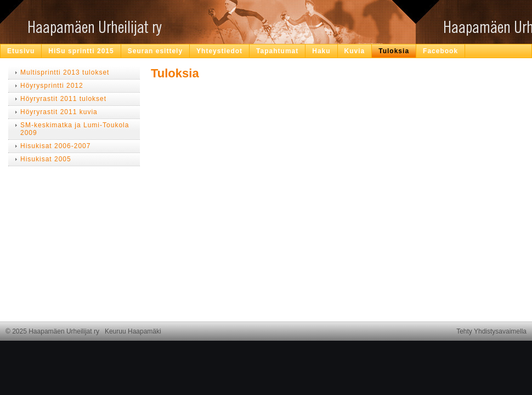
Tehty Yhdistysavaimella (491, 331)
